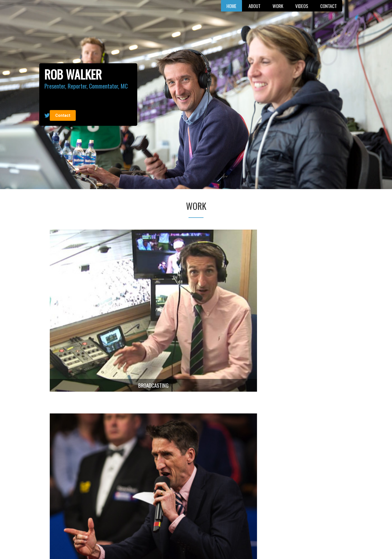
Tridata (244, 549)
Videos (302, 6)
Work (278, 6)
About (254, 6)
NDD (254, 549)
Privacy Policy (218, 549)
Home (231, 6)
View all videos (194, 447)
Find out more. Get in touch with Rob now (196, 523)
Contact (328, 6)
